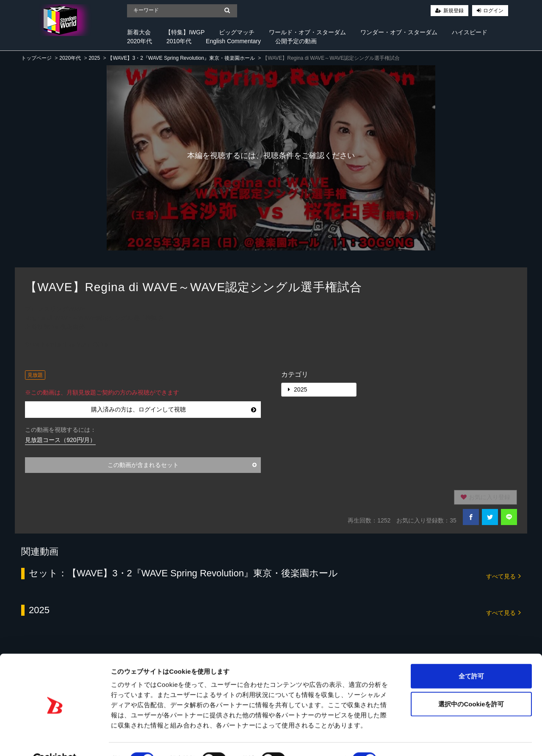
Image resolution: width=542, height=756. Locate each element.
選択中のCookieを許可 (471, 684)
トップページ (36, 58)
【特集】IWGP (185, 32)
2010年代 (179, 41)
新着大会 (139, 32)
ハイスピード (470, 32)
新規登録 (454, 11)
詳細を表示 (409, 739)
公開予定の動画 (296, 41)
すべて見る (503, 576)
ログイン (493, 11)
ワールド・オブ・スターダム (307, 32)
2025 (94, 58)
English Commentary (233, 41)
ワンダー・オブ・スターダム (399, 32)
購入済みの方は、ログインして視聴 (174, 409)
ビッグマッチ (237, 32)
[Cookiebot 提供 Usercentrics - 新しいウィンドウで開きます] (55, 739)
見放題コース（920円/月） (60, 440)
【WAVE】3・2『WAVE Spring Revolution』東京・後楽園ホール (181, 58)
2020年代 (140, 41)
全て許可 (471, 656)
